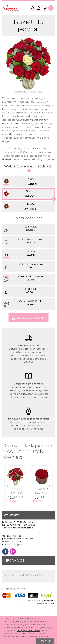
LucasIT (51, 603)
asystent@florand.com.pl (21, 528)
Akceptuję (45, 641)
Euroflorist (49, 600)
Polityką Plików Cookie (28, 631)
